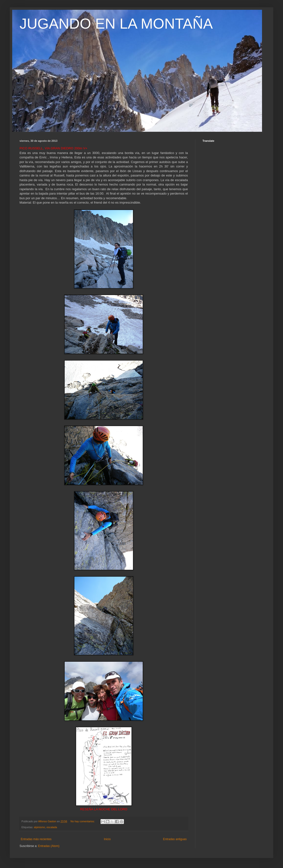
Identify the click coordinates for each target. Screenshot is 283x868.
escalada (52, 827)
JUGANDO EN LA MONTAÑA (116, 24)
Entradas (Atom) (49, 846)
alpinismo (40, 827)
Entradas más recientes (36, 839)
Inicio (107, 839)
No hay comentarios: (83, 821)
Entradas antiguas (175, 839)
